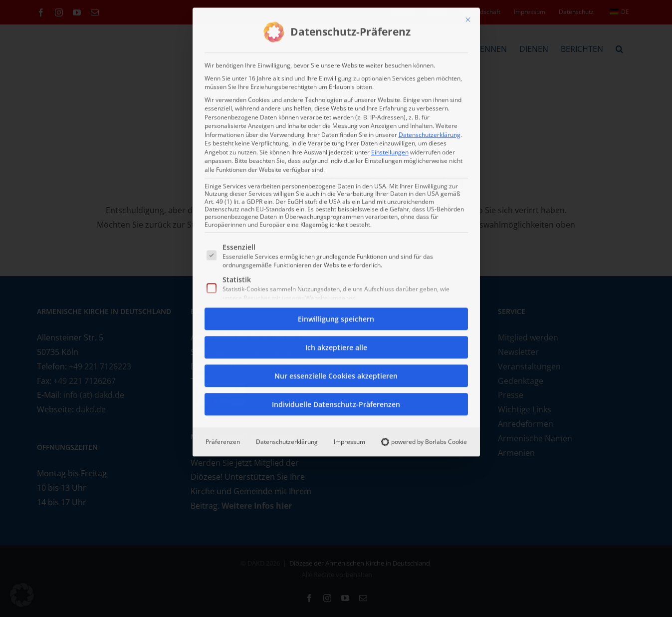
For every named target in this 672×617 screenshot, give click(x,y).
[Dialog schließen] (468, 17)
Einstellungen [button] (390, 150)
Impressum (349, 440)
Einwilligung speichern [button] (336, 317)
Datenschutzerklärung (430, 132)
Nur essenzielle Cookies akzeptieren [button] (336, 374)
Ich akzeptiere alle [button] (336, 345)
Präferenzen (223, 440)
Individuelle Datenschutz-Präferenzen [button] (336, 402)
